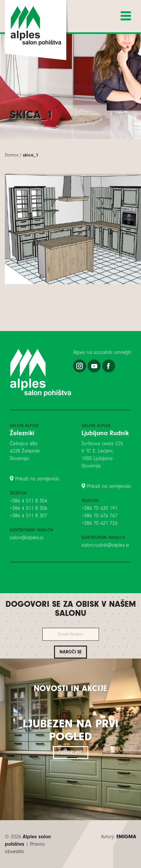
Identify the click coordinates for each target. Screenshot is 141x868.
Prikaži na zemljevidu (37, 479)
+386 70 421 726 (99, 523)
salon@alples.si (27, 538)
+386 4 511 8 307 (28, 516)
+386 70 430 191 (99, 508)
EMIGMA (126, 837)
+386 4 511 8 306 (28, 508)
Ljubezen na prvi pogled (70, 730)
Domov (12, 155)
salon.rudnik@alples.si (105, 545)
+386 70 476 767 (99, 516)
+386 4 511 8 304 (28, 501)
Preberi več (71, 752)
